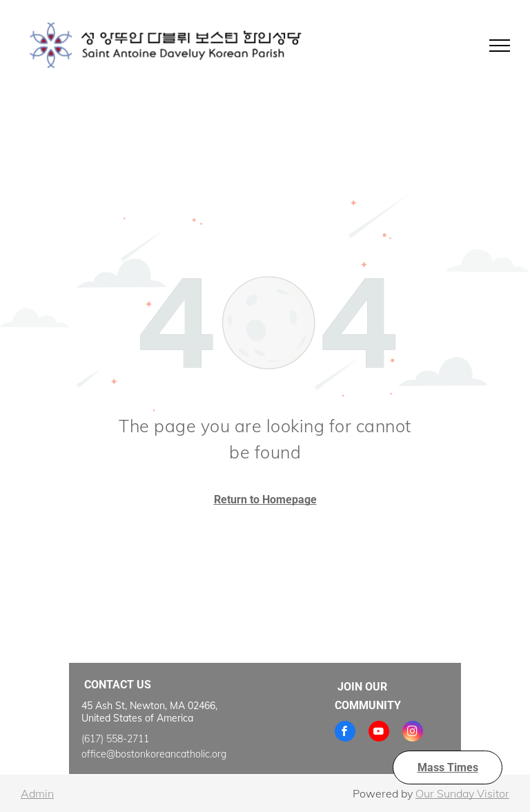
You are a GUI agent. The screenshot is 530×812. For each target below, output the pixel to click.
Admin (37, 793)
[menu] (500, 46)
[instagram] (413, 733)
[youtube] (379, 733)
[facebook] (345, 733)
